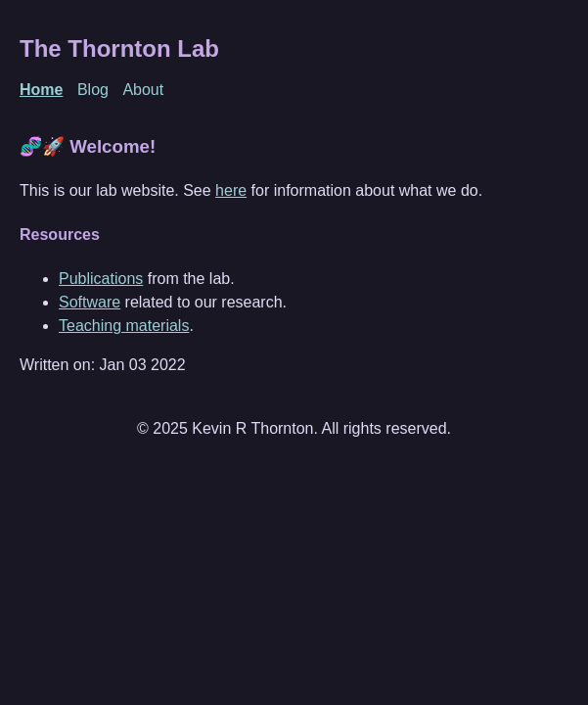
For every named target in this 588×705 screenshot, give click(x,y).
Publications (101, 279)
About (143, 90)
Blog (93, 90)
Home (41, 90)
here (231, 190)
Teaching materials (124, 326)
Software (90, 302)
